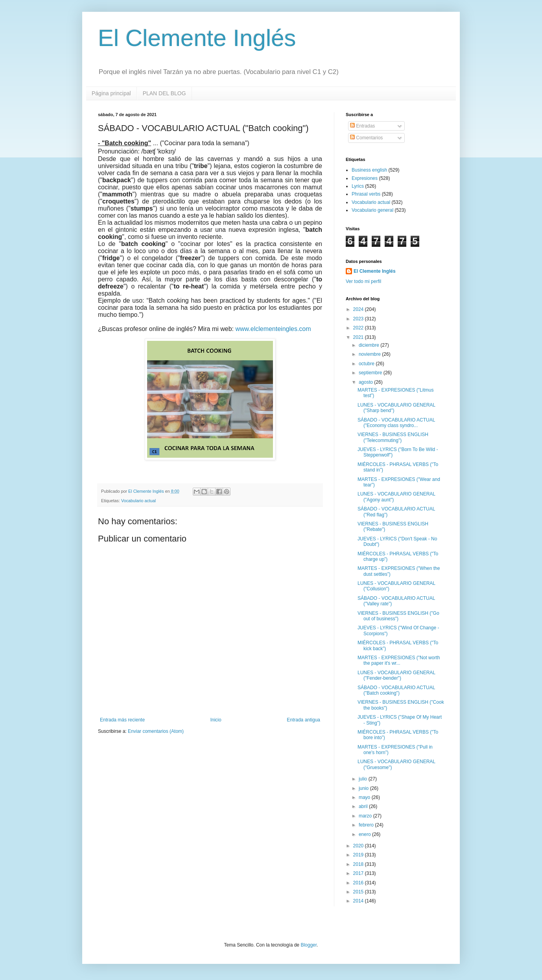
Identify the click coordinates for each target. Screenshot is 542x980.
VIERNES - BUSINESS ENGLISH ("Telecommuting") (393, 437)
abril (364, 806)
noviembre (370, 354)
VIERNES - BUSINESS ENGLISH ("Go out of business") (398, 616)
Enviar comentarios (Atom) (156, 731)
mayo (365, 797)
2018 (359, 864)
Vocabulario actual (138, 501)
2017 (359, 873)
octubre (367, 364)
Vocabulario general (372, 210)
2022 (359, 328)
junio (364, 788)
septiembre (371, 373)
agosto (366, 382)
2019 (359, 855)
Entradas (362, 126)
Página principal (111, 93)
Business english (369, 170)
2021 (359, 337)
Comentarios (366, 138)
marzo (366, 816)
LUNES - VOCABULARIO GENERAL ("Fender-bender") (396, 675)
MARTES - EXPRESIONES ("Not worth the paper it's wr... (399, 660)
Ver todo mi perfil (363, 281)
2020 (359, 846)
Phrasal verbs (366, 194)
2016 (359, 883)
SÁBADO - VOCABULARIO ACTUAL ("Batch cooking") (396, 690)
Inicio (216, 720)
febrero (367, 825)
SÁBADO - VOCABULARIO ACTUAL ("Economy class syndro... (396, 423)
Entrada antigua (303, 720)
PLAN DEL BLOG (164, 93)
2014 (359, 901)
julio (364, 779)
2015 (359, 892)
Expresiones (365, 178)
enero (365, 834)
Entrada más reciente (122, 720)
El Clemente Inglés (197, 38)
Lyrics (358, 186)
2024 (359, 309)
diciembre (370, 345)
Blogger (309, 945)
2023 (359, 319)
